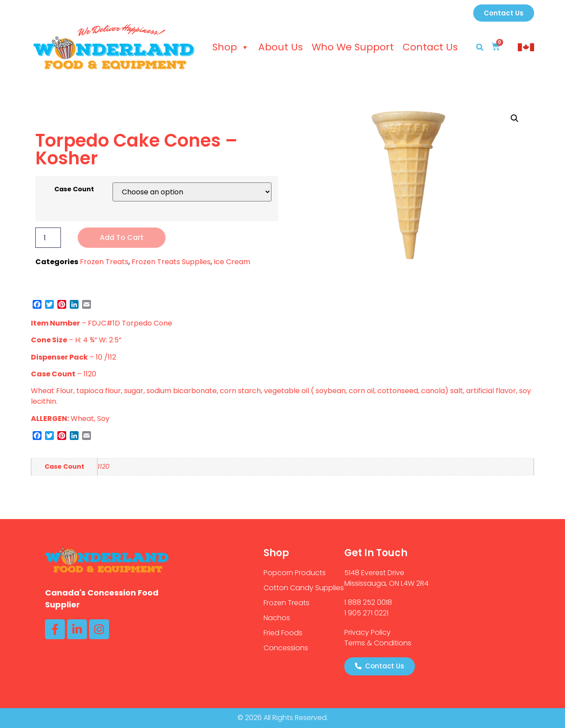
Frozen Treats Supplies (171, 262)
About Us (281, 47)
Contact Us (430, 47)
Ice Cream (232, 262)
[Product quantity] (48, 238)
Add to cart (122, 237)
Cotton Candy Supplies (304, 588)
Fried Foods (283, 633)
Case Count (74, 189)
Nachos (277, 618)
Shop (231, 47)
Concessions (286, 648)
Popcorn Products (295, 573)
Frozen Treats (104, 262)
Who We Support (353, 47)
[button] (480, 47)
